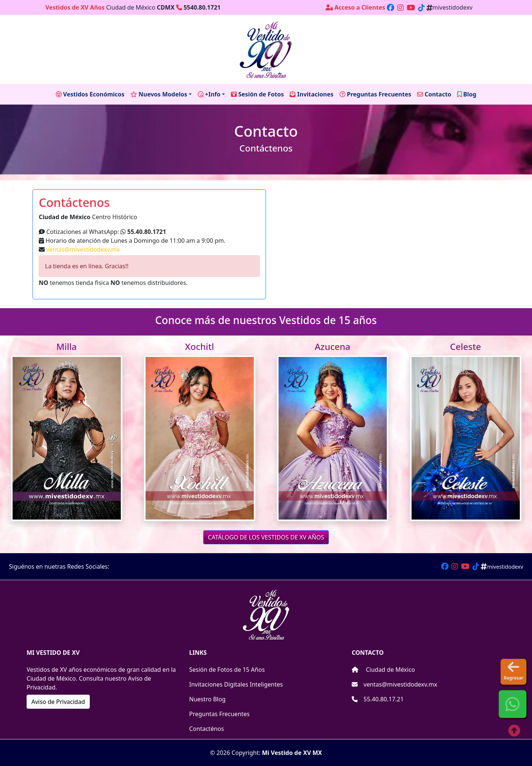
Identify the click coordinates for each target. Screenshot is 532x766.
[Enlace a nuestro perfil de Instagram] (400, 7)
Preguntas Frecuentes (219, 714)
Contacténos (207, 729)
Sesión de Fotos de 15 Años (227, 670)
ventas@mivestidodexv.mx (83, 249)
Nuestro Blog (207, 699)
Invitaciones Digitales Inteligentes (236, 684)
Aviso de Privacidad (58, 702)
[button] (512, 704)
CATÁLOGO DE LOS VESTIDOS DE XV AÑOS (266, 537)
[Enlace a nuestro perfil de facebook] (391, 7)
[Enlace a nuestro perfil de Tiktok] (422, 7)
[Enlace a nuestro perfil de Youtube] (411, 7)
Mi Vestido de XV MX (292, 753)
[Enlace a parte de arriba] (511, 728)
